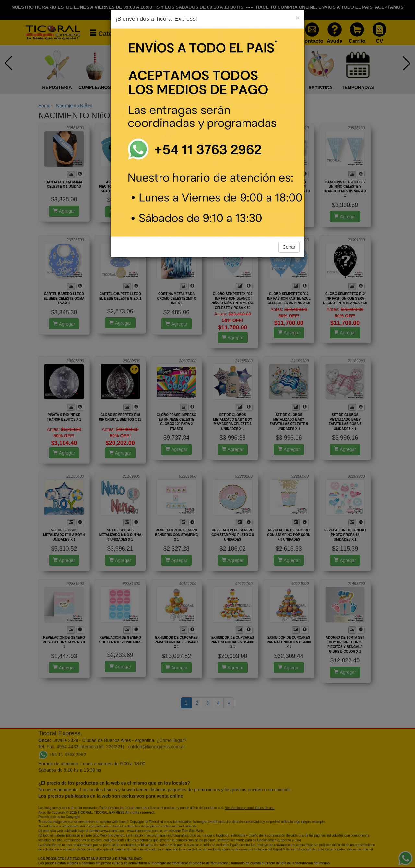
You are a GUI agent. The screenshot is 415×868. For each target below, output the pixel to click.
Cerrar (289, 247)
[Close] (298, 18)
